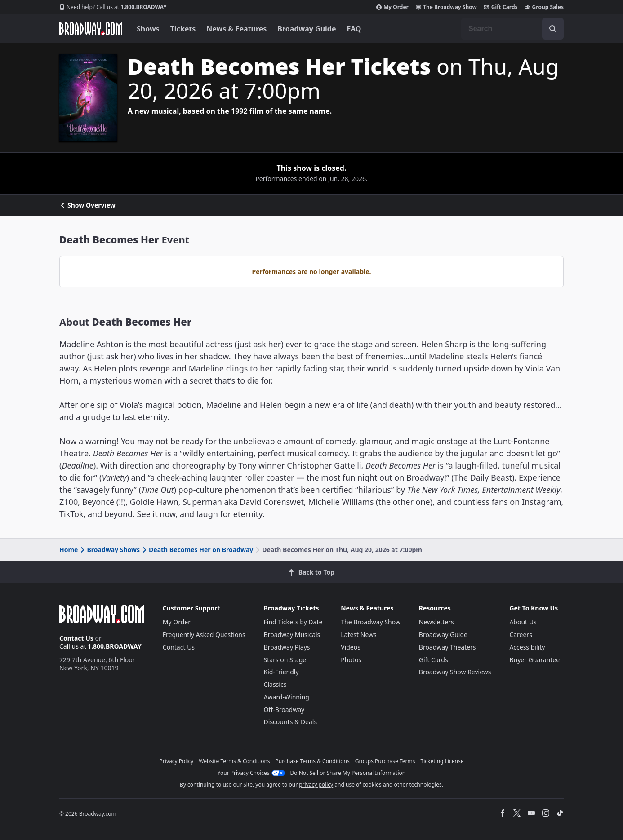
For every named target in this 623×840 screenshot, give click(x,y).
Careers (521, 634)
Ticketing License (442, 761)
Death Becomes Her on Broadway (197, 550)
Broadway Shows (109, 550)
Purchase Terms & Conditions (313, 761)
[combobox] (512, 29)
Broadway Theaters (447, 647)
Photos (351, 660)
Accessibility (527, 647)
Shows (148, 29)
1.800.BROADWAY (113, 7)
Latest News (359, 634)
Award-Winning (287, 697)
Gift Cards (501, 7)
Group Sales (544, 7)
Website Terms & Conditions (234, 761)
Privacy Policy (177, 761)
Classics (275, 684)
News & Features (236, 29)
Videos (351, 647)
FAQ (354, 29)
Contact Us (76, 638)
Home (69, 550)
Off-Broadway (284, 710)
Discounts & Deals (291, 722)
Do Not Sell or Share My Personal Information (348, 773)
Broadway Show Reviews (455, 672)
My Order (392, 7)
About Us (523, 622)
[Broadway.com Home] (91, 29)
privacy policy (316, 785)
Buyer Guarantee (534, 660)
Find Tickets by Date (293, 622)
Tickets (183, 29)
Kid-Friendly (281, 672)
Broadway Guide (307, 29)
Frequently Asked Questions (204, 634)
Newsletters (436, 622)
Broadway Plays (287, 647)
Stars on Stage (285, 660)
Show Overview (87, 205)
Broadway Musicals (292, 634)
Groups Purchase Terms (385, 761)
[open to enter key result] (553, 29)
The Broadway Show (446, 7)
